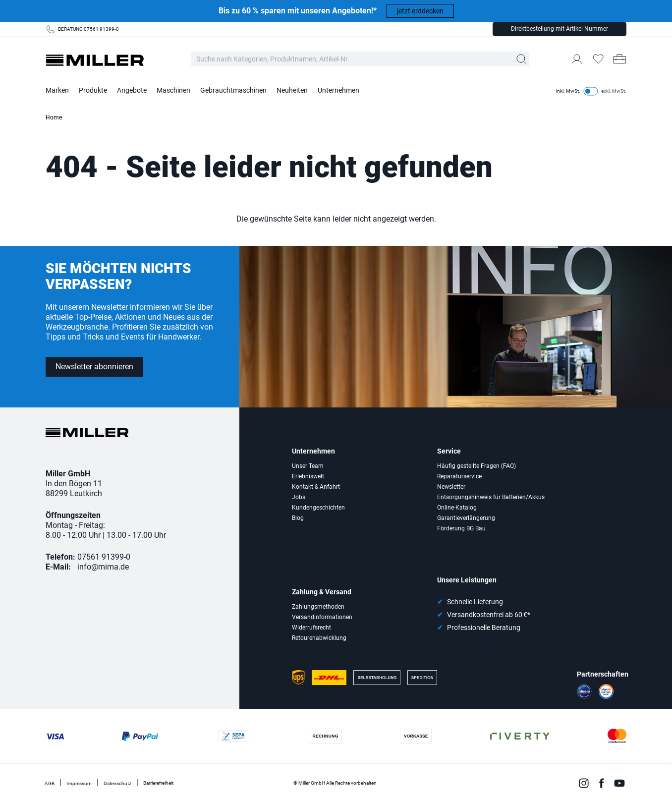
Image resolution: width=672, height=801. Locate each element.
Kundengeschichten (318, 508)
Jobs (299, 497)
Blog (298, 518)
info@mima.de (103, 567)
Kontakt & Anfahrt (316, 487)
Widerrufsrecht (311, 628)
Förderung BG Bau (461, 528)
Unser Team (308, 466)
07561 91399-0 (104, 557)
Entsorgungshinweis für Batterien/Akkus (491, 497)
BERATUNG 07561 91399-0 (88, 29)
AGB (50, 783)
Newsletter (451, 487)
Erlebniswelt (308, 476)
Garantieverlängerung (466, 518)
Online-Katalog (457, 508)
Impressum (79, 783)
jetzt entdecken (420, 11)
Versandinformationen (322, 617)
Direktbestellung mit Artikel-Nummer (560, 29)
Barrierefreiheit (158, 783)
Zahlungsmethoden (318, 607)
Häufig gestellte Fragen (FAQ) (476, 466)
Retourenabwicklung (319, 638)
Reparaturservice (459, 476)
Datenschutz (117, 783)
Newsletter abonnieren (94, 367)
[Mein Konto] (577, 59)
